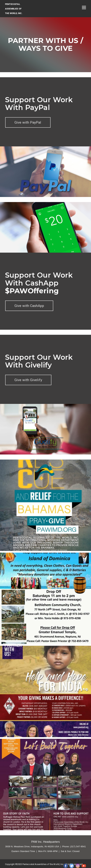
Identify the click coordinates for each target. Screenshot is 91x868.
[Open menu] (84, 7)
